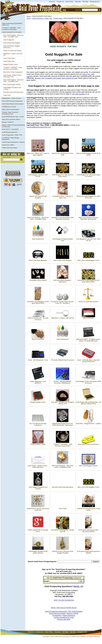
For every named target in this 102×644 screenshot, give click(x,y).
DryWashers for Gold (9, 107)
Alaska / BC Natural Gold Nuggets (38, 197)
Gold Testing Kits (9, 40)
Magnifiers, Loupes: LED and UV (13, 54)
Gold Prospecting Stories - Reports (13, 142)
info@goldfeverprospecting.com (39, 127)
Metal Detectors (69, 615)
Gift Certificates (88, 318)
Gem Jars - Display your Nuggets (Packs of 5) (63, 403)
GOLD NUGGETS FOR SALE (12, 32)
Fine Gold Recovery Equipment (12, 101)
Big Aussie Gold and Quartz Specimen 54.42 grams (88, 218)
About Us (52, 2)
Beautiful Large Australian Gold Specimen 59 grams (63, 218)
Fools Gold (7, 95)
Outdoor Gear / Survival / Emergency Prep (10, 113)
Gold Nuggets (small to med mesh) (38, 176)
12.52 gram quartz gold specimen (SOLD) (88, 552)
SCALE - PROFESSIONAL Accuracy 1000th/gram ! (63, 382)
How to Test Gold (9, 58)
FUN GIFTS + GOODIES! (10, 129)
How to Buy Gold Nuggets (12, 43)
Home (28, 16)
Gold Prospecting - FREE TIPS (12, 135)
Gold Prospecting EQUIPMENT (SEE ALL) (12, 24)
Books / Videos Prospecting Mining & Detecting (13, 126)
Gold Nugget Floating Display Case (63, 240)
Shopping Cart (95, 2)
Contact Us (60, 2)
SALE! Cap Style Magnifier (38, 260)
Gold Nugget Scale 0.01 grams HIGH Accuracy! (88, 382)
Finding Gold (58, 18)
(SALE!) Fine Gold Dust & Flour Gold (63, 154)
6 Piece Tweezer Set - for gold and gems (38, 319)
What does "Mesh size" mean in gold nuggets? (38, 154)
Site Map (85, 2)
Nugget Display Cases (11, 64)
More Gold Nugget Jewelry (12, 84)
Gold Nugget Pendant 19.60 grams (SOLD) (38, 552)
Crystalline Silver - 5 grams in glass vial (63, 197)
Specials (78, 2)
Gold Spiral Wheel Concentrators (13, 104)
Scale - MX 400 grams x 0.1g (38, 360)
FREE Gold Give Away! (10, 148)
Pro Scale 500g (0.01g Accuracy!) (63, 360)
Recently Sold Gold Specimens (13, 92)
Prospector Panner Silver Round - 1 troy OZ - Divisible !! (63, 302)
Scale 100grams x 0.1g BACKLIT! (38, 382)
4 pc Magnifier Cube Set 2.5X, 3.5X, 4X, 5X (88, 240)
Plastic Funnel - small (38, 444)
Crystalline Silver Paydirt (38, 280)
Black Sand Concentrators (11, 109)
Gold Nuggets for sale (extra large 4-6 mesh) (88, 176)
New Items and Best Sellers (11, 119)
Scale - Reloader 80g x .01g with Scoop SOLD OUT (88, 361)
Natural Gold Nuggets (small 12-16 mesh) (88, 154)
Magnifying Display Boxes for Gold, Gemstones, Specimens (63, 424)
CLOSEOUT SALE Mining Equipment (11, 139)
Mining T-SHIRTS (8, 122)
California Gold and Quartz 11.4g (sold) (88, 509)
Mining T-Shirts (73, 613)
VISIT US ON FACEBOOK (64, 600)
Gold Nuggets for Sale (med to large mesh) (63, 176)
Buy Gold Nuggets (75, 611)
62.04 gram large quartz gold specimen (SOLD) (88, 531)
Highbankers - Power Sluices (11, 98)
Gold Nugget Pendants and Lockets (12, 88)
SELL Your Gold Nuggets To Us (88, 260)
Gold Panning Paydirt (57, 613)
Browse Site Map (64, 619)
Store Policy (70, 2)
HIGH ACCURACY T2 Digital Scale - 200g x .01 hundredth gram (88, 340)
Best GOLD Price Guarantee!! (13, 72)
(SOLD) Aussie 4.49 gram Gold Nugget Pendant (63, 552)
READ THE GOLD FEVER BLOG (64, 608)
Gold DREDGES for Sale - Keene (13, 117)
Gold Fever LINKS (8, 145)
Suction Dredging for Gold (64, 617)
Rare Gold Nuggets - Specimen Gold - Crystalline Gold (13, 36)
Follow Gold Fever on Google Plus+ (38, 531)
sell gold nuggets (78, 94)
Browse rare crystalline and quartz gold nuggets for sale (56, 78)
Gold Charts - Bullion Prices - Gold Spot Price (13, 76)
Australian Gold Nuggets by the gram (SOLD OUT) (88, 281)
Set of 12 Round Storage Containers (38, 424)
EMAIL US (78, 586)
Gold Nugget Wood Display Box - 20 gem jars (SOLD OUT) (88, 403)
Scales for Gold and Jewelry (12, 51)
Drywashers (57, 615)
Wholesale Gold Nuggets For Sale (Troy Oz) (88, 197)
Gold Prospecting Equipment (56, 611)
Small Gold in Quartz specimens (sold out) (38, 509)
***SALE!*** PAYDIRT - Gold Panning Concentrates (11, 29)
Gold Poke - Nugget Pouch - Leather (88, 424)
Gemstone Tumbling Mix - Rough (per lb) (63, 531)
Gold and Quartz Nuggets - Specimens (12, 47)
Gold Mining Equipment (10, 132)
